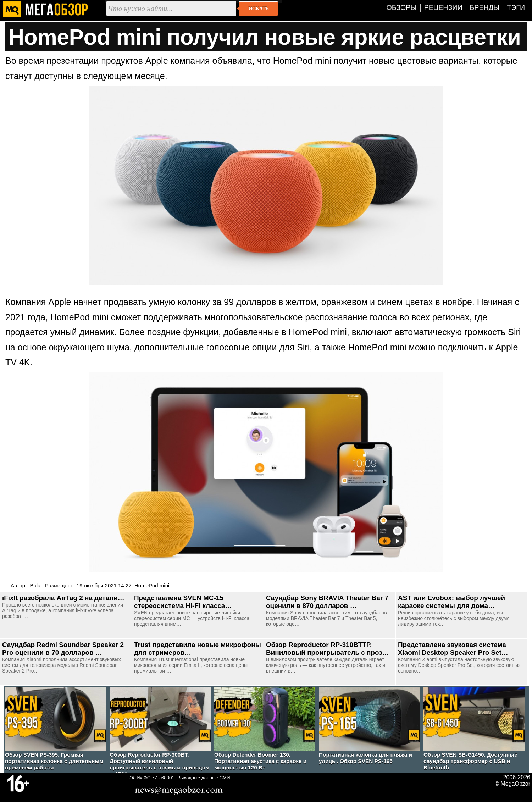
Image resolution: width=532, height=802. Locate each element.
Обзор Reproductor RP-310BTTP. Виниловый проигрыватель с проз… (328, 649)
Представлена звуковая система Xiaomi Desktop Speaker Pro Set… (453, 649)
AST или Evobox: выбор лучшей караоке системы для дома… (451, 602)
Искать (258, 9)
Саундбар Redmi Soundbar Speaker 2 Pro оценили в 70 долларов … (63, 649)
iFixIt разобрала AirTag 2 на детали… (63, 598)
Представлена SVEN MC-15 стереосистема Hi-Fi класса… (183, 602)
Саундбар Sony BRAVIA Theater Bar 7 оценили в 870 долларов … (327, 602)
